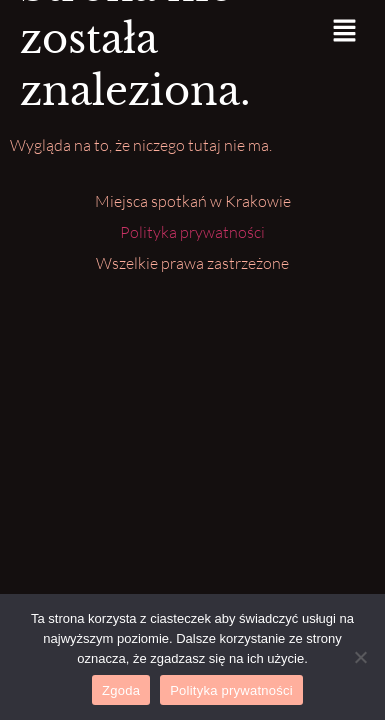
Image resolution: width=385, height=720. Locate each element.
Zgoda (121, 690)
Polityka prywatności (192, 232)
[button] (345, 31)
